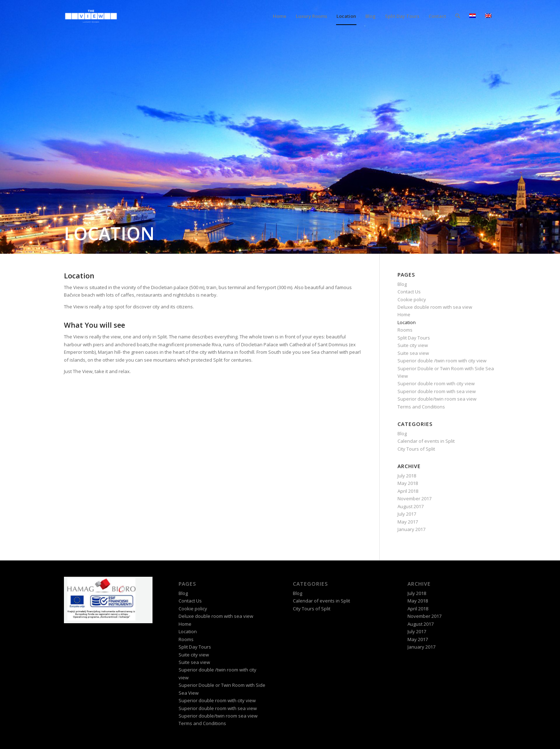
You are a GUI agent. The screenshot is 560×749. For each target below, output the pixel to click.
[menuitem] (280, 16)
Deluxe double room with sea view (435, 307)
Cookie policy (412, 299)
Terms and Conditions (421, 407)
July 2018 (407, 476)
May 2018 (408, 483)
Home (404, 314)
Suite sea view (413, 353)
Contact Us (409, 292)
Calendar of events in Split (426, 441)
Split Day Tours (414, 338)
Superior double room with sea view (437, 391)
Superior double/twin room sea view (437, 399)
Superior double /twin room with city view (442, 361)
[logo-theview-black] (91, 16)
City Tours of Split (416, 449)
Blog (402, 284)
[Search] (458, 16)
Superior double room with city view (436, 383)
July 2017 (407, 514)
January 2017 (411, 529)
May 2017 (408, 522)
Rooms (405, 330)
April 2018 (408, 491)
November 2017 (414, 498)
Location (407, 322)
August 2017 (411, 506)
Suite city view (413, 345)
